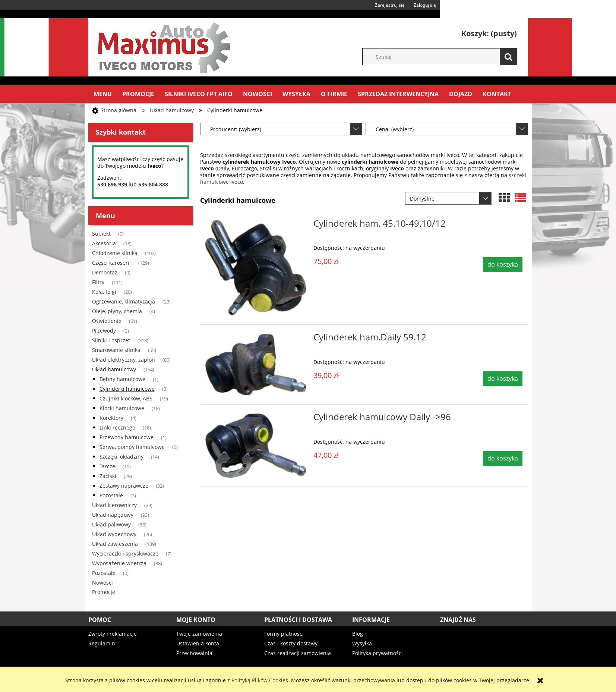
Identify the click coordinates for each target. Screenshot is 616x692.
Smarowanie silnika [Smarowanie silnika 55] (116, 350)
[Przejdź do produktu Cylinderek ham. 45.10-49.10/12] (256, 268)
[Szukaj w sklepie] (443, 57)
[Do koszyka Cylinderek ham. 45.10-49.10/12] (503, 265)
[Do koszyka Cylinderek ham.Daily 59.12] (503, 379)
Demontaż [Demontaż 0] (105, 272)
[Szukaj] (508, 57)
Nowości (102, 583)
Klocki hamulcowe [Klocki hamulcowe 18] (122, 408)
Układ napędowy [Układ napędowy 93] (113, 515)
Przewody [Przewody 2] (104, 331)
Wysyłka (362, 643)
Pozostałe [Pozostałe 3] (111, 495)
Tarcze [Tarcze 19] (107, 466)
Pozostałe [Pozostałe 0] (104, 573)
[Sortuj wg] (448, 198)
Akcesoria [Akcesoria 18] (104, 243)
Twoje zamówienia (199, 634)
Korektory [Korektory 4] (111, 418)
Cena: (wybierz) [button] (395, 129)
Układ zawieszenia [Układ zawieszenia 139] (115, 544)
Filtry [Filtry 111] (98, 282)
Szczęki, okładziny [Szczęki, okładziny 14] (121, 457)
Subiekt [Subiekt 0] (101, 234)
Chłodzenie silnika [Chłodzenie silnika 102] (115, 253)
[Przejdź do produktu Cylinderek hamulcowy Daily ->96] (256, 445)
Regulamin (102, 643)
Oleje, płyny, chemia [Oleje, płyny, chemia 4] (117, 311)
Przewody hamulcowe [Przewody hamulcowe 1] (127, 437)
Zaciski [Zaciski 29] (108, 476)
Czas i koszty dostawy (291, 643)
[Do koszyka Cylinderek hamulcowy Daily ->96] (503, 459)
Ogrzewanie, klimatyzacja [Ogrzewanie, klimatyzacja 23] (124, 301)
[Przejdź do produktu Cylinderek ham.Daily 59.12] (256, 364)
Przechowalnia (194, 653)
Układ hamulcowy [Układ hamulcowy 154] (114, 369)
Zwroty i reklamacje (113, 634)
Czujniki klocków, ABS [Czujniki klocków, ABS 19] (126, 398)
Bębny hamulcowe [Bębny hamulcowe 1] (122, 379)
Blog (358, 634)
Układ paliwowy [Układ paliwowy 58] (111, 524)
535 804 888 (153, 184)
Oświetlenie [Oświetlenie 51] (107, 321)
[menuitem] (103, 94)
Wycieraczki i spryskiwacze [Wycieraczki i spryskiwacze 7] (125, 553)
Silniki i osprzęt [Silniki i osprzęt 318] (111, 340)
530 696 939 (112, 184)
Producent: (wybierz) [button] (236, 129)
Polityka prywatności (378, 653)
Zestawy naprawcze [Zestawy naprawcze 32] (124, 486)
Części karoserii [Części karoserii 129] (111, 263)
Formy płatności (284, 634)
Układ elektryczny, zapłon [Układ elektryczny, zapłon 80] (124, 360)
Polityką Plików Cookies (260, 680)
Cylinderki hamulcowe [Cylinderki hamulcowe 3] (127, 389)
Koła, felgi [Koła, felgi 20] (104, 292)
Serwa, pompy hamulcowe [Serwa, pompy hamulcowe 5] (132, 447)
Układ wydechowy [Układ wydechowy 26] (114, 534)
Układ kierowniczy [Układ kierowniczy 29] (114, 505)
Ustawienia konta (198, 643)
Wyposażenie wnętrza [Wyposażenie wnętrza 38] (119, 563)
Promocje (104, 592)
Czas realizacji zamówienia (298, 653)
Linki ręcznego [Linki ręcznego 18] (117, 427)
